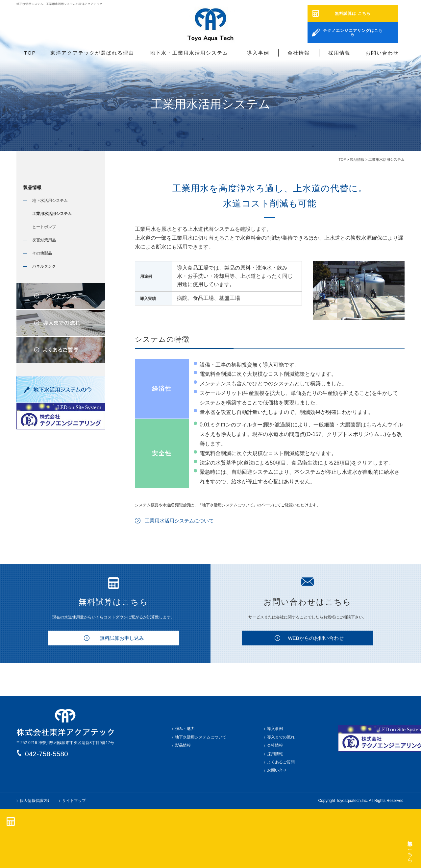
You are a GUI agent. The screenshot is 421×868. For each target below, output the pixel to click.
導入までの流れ (281, 737)
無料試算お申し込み (122, 638)
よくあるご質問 (281, 762)
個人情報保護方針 (36, 801)
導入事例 (258, 53)
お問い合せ (277, 770)
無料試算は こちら (353, 13)
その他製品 (42, 253)
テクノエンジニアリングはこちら (353, 31)
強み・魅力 (185, 729)
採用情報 (339, 53)
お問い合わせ (382, 53)
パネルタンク (44, 266)
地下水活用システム (50, 201)
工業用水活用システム (52, 214)
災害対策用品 (44, 240)
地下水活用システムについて (201, 737)
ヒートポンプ (44, 227)
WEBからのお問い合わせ (316, 638)
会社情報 (299, 53)
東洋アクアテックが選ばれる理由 (92, 53)
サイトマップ (74, 801)
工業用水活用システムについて (179, 521)
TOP (30, 53)
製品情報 (357, 159)
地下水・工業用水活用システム (189, 53)
